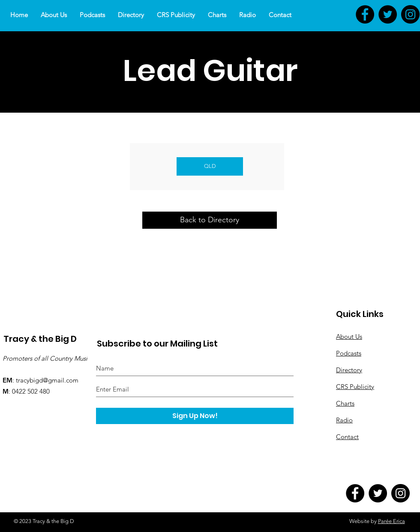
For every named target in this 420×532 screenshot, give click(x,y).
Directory (349, 370)
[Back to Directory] (210, 220)
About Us (349, 336)
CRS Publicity (355, 387)
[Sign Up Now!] (195, 416)
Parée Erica (391, 521)
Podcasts (349, 353)
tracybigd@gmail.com (47, 380)
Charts (345, 403)
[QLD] (210, 166)
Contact (347, 437)
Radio (344, 420)
